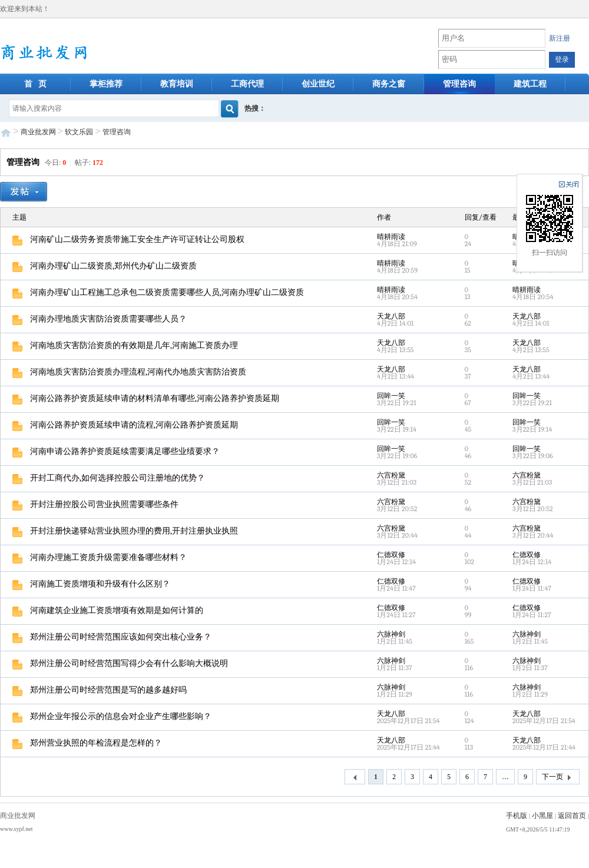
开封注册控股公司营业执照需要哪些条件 (95, 504)
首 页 (36, 84)
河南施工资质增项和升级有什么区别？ (91, 584)
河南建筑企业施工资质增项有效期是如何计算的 (108, 610)
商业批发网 (38, 132)
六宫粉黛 (391, 475)
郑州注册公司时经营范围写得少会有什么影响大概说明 (120, 663)
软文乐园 (79, 132)
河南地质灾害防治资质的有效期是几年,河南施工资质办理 (125, 345)
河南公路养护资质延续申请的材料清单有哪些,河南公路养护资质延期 (146, 398)
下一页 (558, 777)
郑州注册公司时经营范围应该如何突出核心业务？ (112, 637)
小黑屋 (542, 816)
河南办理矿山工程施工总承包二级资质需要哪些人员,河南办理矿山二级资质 (158, 292)
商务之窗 (389, 84)
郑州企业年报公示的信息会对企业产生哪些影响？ (112, 716)
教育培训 (177, 84)
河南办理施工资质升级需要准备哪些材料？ (100, 557)
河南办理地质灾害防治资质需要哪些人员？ (100, 319)
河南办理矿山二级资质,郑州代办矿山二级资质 (105, 266)
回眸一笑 (391, 396)
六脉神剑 (391, 634)
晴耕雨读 (391, 237)
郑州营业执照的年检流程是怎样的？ (87, 743)
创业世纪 (318, 84)
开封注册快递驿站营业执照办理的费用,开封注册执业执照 (125, 531)
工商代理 (247, 84)
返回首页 (572, 816)
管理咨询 (459, 84)
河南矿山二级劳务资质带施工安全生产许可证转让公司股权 (128, 239)
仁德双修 (391, 555)
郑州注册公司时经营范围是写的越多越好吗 (100, 690)
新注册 (560, 38)
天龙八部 (391, 316)
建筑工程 (530, 84)
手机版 (517, 816)
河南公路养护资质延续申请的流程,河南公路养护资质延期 (125, 425)
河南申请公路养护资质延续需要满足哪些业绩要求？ (116, 451)
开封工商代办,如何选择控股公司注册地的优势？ (109, 478)
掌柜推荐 (106, 84)
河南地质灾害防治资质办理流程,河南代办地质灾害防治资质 (129, 372)
